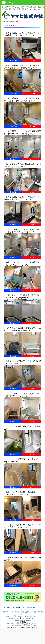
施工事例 (16, 608)
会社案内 (6, 612)
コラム (7, 616)
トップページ (7, 608)
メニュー (11, 3)
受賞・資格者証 (26, 612)
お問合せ (12, 618)
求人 (18, 618)
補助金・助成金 (17, 616)
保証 (34, 612)
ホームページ (6, 22)
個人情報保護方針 (29, 618)
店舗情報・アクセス (32, 616)
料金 (23, 608)
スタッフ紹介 (15, 612)
